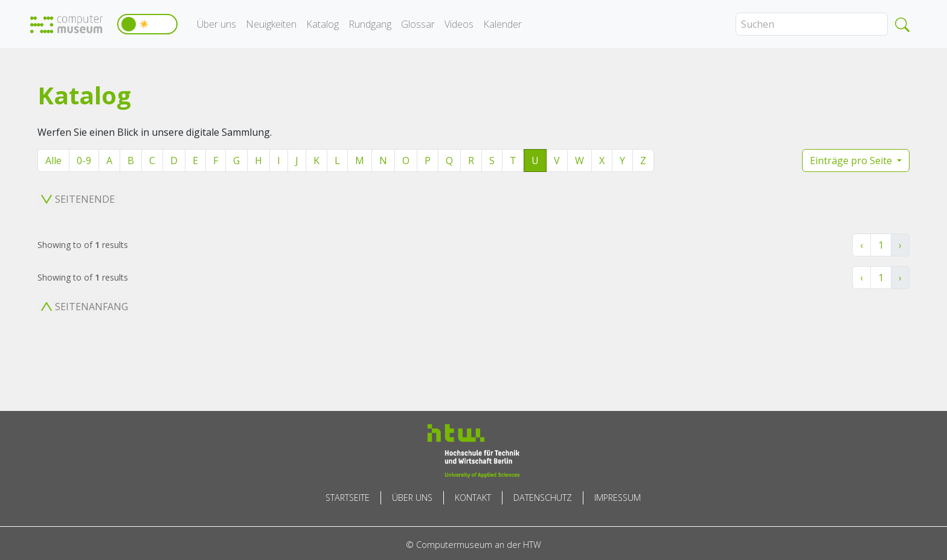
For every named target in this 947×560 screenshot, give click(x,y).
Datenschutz (543, 498)
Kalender (502, 24)
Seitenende (78, 199)
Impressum (618, 498)
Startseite (348, 498)
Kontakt (473, 498)
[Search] (812, 24)
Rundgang (370, 24)
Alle (53, 161)
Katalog (323, 24)
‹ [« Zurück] (862, 245)
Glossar (418, 24)
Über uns (217, 24)
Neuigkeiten (271, 24)
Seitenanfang (85, 307)
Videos (459, 24)
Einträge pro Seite (852, 161)
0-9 (84, 161)
